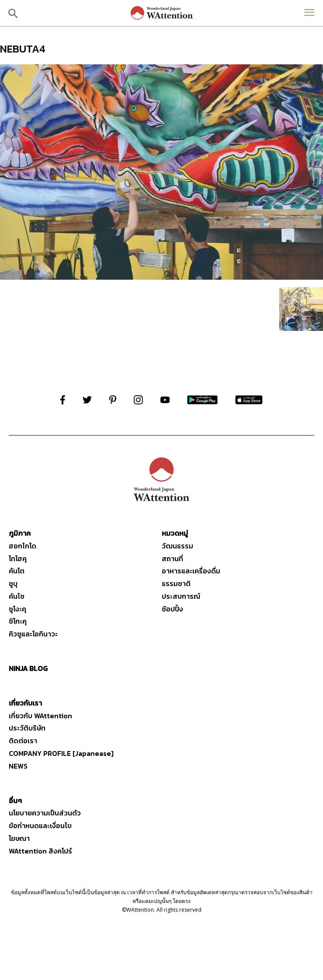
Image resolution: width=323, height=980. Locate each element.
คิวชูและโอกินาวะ (33, 634)
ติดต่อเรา (23, 741)
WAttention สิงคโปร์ (40, 851)
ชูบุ (13, 583)
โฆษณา (19, 838)
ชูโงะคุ (17, 609)
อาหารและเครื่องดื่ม (191, 571)
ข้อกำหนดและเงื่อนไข (40, 825)
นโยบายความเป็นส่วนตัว (45, 813)
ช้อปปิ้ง (172, 609)
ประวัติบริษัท (27, 728)
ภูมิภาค (20, 533)
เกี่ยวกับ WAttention (40, 716)
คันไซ (17, 596)
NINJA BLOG (28, 668)
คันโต (17, 571)
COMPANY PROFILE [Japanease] (61, 753)
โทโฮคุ (18, 558)
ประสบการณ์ (181, 596)
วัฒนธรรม (177, 546)
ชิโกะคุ (18, 621)
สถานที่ (172, 558)
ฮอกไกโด (23, 546)
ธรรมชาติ (176, 583)
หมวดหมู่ (175, 533)
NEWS (18, 766)
